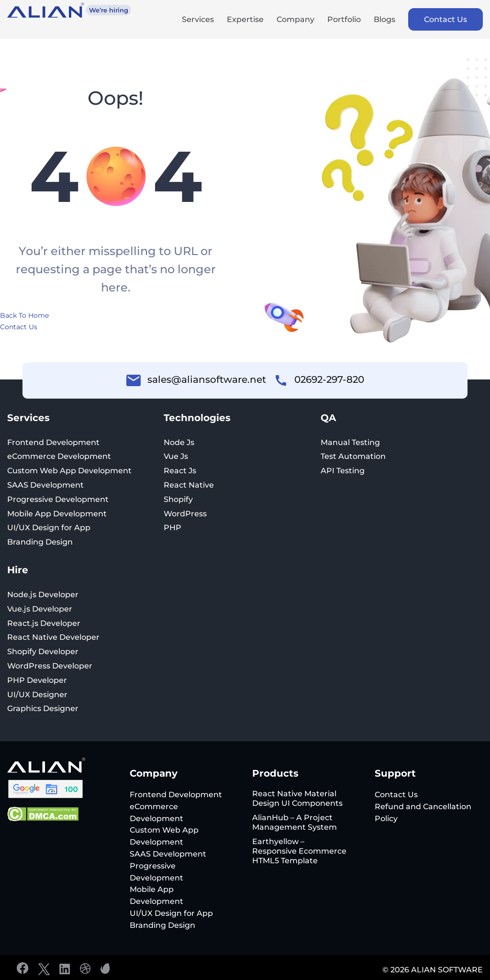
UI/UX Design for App (49, 528)
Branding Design (40, 542)
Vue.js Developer (40, 609)
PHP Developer (37, 680)
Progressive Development (58, 499)
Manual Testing (350, 442)
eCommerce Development (59, 456)
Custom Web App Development (69, 471)
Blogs (384, 20)
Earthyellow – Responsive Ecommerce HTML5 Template (299, 851)
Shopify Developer (43, 651)
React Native (189, 485)
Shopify (178, 499)
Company (295, 20)
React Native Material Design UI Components (297, 798)
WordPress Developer (50, 666)
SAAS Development (45, 485)
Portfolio (344, 20)
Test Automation (353, 456)
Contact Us (445, 19)
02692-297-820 (329, 379)
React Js (180, 471)
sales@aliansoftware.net (207, 379)
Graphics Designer (43, 708)
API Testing (343, 471)
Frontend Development (53, 442)
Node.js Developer (43, 595)
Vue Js (176, 456)
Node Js (179, 442)
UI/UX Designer (37, 695)
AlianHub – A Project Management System (295, 822)
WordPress (185, 514)
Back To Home (24, 315)
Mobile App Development (57, 514)
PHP (173, 528)
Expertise (245, 20)
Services (198, 20)
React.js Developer (44, 623)
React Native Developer (53, 637)
